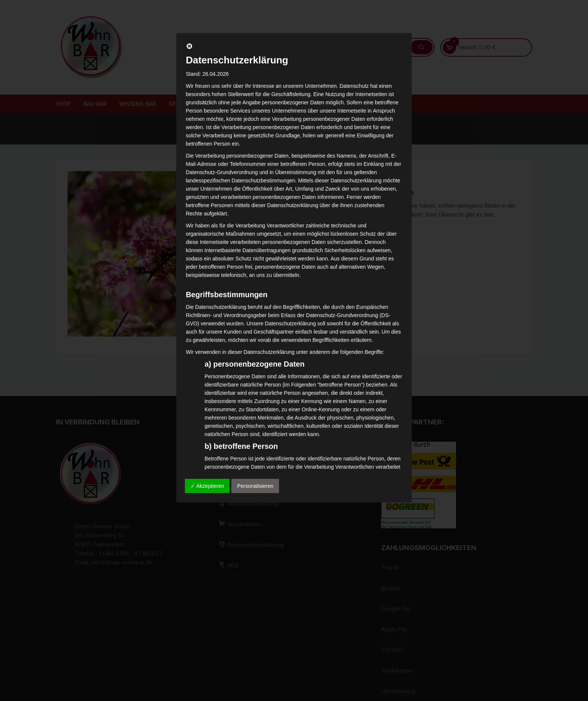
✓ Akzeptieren (207, 486)
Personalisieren (255, 486)
